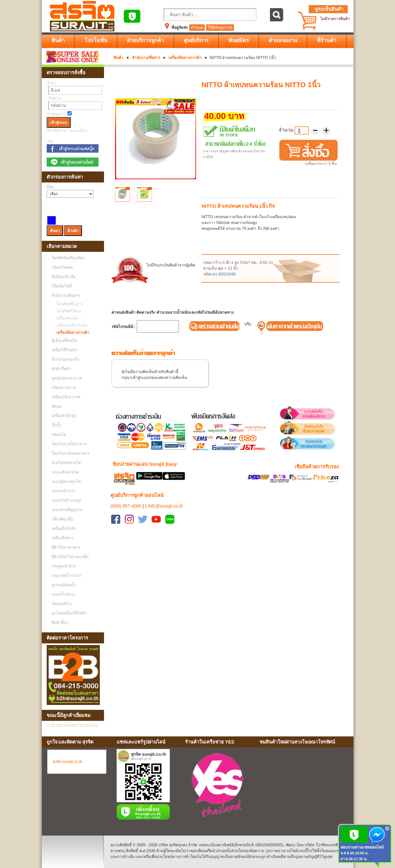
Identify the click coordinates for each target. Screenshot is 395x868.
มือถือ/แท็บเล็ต (64, 277)
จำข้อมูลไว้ (56, 114)
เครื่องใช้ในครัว (64, 350)
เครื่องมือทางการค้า (185, 58)
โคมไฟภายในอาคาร (69, 444)
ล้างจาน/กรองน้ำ (65, 359)
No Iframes (304, 786)
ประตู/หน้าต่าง (64, 566)
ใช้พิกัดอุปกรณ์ (220, 28)
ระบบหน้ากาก (63, 491)
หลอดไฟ (59, 435)
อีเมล (51, 83)
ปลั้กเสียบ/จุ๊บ (62, 519)
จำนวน (287, 130)
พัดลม (57, 406)
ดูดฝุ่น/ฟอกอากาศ (67, 378)
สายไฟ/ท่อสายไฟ (66, 463)
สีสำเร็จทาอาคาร (66, 547)
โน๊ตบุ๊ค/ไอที (62, 286)
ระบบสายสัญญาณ (67, 510)
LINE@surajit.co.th (164, 498)
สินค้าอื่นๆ (60, 623)
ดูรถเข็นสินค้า (329, 9)
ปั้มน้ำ (57, 425)
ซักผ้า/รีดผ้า (61, 369)
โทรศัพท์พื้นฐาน (68, 304)
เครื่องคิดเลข (65, 318)
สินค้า (119, 58)
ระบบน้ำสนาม (63, 594)
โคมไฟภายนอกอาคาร (70, 453)
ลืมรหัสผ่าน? (57, 131)
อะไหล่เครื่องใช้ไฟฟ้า (69, 613)
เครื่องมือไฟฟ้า (64, 529)
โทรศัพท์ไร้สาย (67, 311)
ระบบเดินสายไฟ (65, 472)
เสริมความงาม (64, 388)
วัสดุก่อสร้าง (62, 604)
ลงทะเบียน (78, 131)
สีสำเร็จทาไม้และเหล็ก (70, 557)
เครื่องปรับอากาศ (66, 397)
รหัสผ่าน (54, 98)
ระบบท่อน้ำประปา (67, 576)
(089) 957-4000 (126, 498)
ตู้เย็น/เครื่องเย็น (64, 341)
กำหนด (197, 28)
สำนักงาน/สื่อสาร (146, 58)
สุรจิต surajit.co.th (68, 762)
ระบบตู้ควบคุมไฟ (66, 482)
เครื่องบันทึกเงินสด (70, 325)
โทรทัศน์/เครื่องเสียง (68, 258)
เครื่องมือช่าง (62, 538)
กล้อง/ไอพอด (62, 267)
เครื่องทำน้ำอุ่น (64, 416)
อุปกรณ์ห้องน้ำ (64, 585)
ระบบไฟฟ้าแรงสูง (66, 500)
